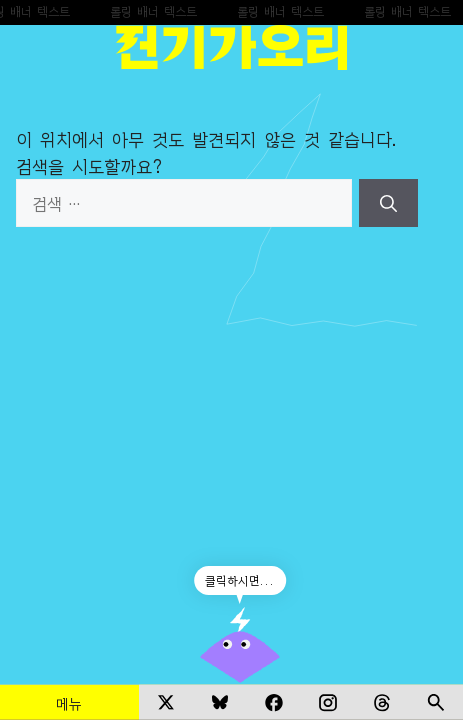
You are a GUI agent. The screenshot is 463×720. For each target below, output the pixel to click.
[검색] (388, 203)
